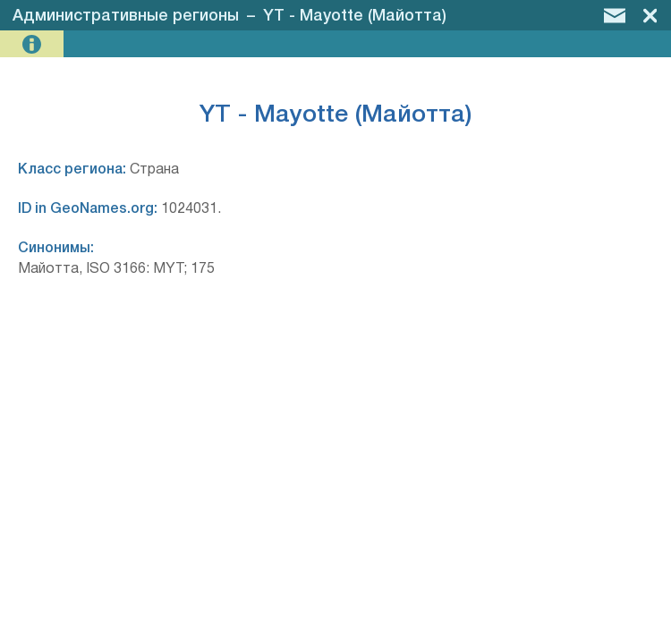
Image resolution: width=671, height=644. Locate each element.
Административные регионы (126, 16)
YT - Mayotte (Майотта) (355, 16)
